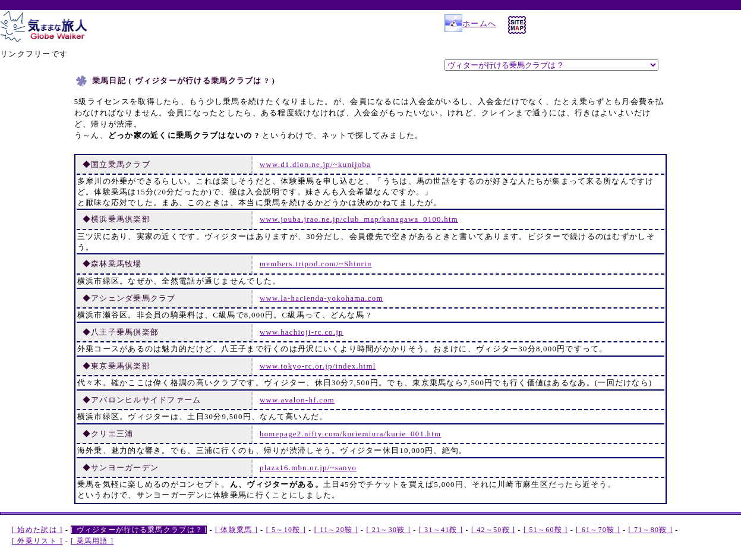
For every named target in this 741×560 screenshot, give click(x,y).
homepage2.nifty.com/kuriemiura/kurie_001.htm (350, 434)
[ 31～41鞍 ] (441, 530)
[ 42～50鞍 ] (493, 530)
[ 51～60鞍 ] (545, 530)
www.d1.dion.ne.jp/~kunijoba (315, 165)
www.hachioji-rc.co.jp (302, 332)
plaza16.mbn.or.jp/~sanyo (308, 468)
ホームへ (470, 24)
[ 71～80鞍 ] (651, 530)
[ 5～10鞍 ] (286, 530)
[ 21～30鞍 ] (389, 530)
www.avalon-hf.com (297, 400)
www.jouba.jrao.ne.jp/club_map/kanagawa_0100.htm (359, 219)
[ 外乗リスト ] (37, 541)
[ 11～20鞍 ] (336, 530)
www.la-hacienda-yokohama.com (321, 298)
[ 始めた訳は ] (37, 530)
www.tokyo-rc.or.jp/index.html (318, 366)
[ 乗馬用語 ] (92, 541)
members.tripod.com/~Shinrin (316, 264)
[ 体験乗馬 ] (237, 530)
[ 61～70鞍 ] (598, 530)
